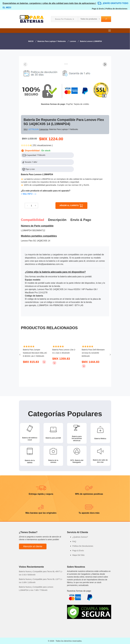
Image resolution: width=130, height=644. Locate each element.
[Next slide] (105, 64)
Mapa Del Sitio (78, 555)
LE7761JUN (34, 129)
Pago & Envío (98, 9)
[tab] (63, 64)
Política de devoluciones (116, 9)
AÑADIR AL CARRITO (71, 206)
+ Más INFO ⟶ (29, 194)
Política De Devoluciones (83, 546)
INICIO (31, 41)
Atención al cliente (33, 546)
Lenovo (73, 41)
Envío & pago (81, 220)
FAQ (74, 541)
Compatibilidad (33, 220)
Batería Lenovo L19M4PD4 (91, 41)
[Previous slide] (25, 64)
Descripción (57, 220)
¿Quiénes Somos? (80, 537)
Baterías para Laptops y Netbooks (52, 41)
